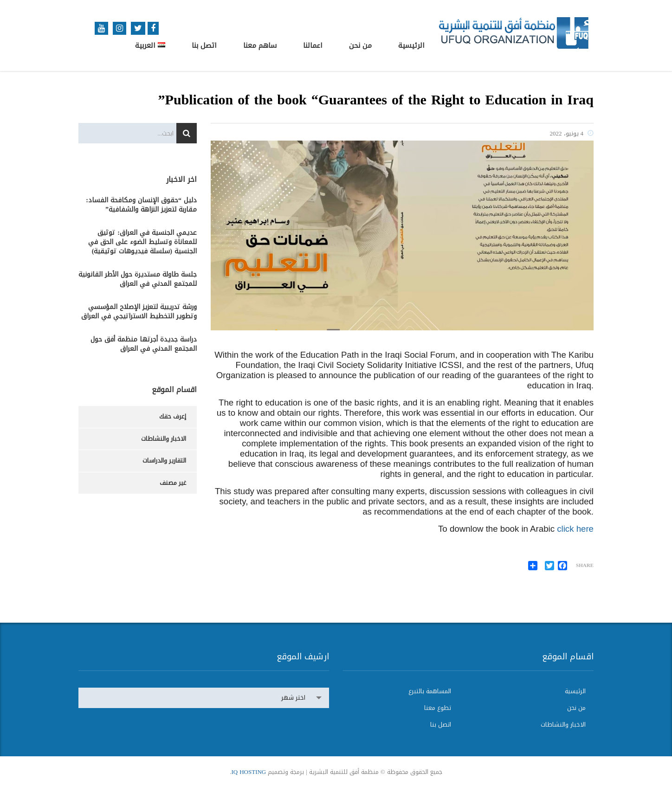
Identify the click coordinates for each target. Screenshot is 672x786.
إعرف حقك (173, 416)
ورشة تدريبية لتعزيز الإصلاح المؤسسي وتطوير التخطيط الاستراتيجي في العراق (139, 312)
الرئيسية (411, 45)
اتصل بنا (204, 45)
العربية (150, 45)
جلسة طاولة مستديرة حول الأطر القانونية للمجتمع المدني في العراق (138, 279)
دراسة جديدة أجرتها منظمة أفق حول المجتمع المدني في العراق (144, 344)
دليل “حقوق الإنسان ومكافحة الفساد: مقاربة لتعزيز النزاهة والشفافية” (141, 205)
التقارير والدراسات (164, 461)
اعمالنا (313, 45)
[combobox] (204, 698)
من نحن (360, 45)
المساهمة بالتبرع (430, 691)
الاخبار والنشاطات (164, 439)
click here (575, 529)
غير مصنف (173, 483)
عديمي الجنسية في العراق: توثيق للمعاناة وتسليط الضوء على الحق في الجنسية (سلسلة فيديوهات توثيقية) (142, 242)
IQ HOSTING (249, 772)
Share (585, 566)
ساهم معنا (260, 45)
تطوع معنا (438, 708)
